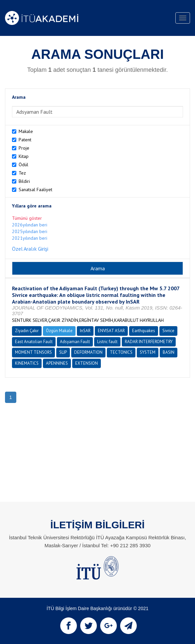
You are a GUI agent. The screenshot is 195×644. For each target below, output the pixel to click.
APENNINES (57, 363)
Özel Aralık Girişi (30, 249)
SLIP (63, 352)
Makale (26, 131)
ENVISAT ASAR (111, 331)
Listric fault (107, 342)
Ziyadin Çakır (27, 331)
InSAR (85, 331)
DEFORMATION (88, 352)
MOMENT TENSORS (33, 352)
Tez (22, 173)
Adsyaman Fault (75, 342)
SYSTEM (148, 352)
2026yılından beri (30, 225)
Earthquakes (144, 331)
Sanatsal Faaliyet (35, 190)
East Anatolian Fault (34, 342)
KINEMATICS (27, 363)
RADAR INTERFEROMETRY (149, 342)
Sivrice (168, 331)
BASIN (169, 352)
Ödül (23, 165)
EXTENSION (87, 363)
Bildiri (24, 181)
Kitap (24, 156)
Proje (24, 148)
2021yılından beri (30, 238)
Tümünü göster (27, 218)
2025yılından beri (30, 231)
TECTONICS (121, 352)
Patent (25, 140)
